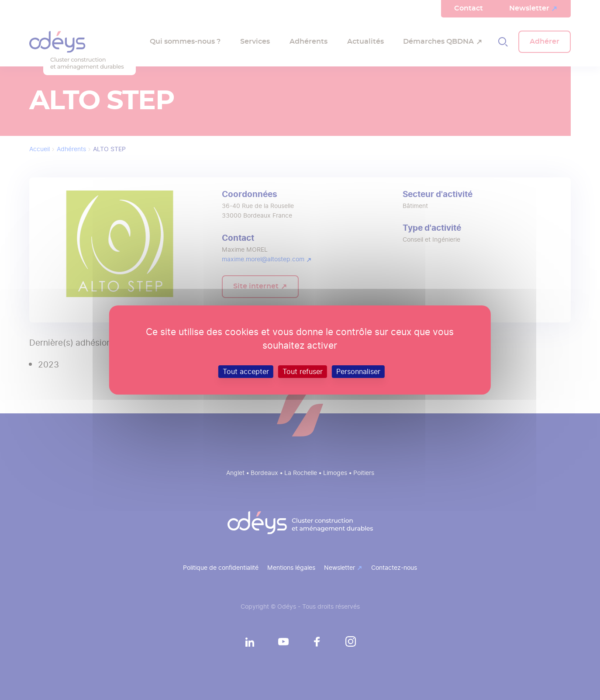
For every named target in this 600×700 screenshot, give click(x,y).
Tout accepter (246, 372)
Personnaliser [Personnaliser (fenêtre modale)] (358, 372)
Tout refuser (303, 372)
